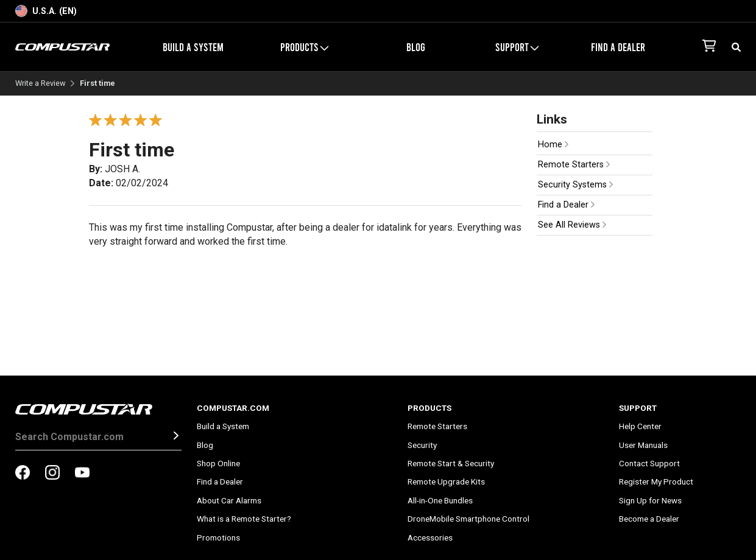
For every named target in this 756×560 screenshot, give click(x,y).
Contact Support (649, 463)
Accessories (430, 537)
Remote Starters (574, 165)
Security (422, 445)
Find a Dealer (618, 47)
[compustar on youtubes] (82, 474)
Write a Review (41, 84)
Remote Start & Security (451, 463)
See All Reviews (572, 225)
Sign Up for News (650, 500)
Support (517, 47)
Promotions (218, 537)
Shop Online (218, 463)
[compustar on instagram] (52, 474)
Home (553, 145)
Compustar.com (233, 408)
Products (304, 47)
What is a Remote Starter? (244, 519)
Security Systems (575, 185)
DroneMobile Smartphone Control (468, 519)
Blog (416, 47)
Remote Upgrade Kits (446, 481)
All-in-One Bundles (440, 500)
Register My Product (656, 481)
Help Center (640, 426)
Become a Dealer (649, 519)
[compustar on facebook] (23, 474)
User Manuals (643, 445)
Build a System (193, 47)
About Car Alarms (229, 500)
